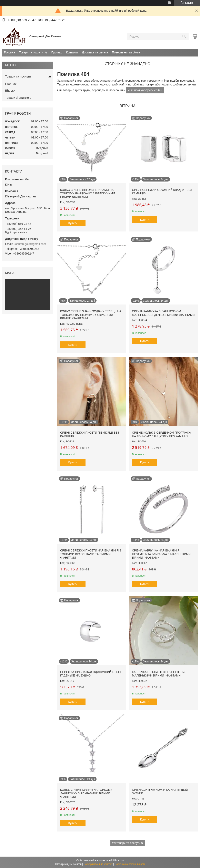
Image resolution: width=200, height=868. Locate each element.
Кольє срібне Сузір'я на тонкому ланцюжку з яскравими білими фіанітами (86, 793)
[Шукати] (184, 37)
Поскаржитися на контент (98, 864)
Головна (9, 52)
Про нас (57, 52)
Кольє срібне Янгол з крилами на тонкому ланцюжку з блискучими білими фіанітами (88, 193)
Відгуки (10, 90)
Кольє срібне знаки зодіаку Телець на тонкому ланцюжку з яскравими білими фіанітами (91, 315)
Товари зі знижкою (18, 98)
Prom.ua (119, 860)
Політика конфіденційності (130, 864)
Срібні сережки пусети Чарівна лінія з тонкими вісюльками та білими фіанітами (91, 554)
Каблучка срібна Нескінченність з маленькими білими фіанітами (159, 674)
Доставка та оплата (95, 52)
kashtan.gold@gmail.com (30, 244)
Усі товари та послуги (126, 843)
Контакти (72, 52)
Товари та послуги (31, 52)
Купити (73, 223)
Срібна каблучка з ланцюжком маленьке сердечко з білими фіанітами (163, 313)
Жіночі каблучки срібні (147, 90)
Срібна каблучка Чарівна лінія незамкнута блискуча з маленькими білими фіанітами (161, 554)
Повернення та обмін (126, 52)
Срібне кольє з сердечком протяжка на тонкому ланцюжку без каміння (161, 434)
